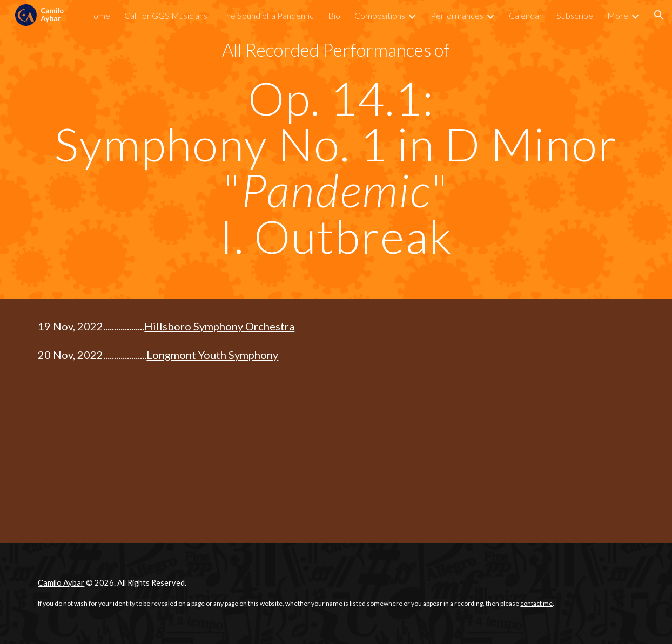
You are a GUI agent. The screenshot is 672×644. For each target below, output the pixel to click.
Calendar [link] (526, 15)
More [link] (618, 15)
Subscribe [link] (575, 15)
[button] (659, 15)
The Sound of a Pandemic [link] (268, 15)
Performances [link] (457, 15)
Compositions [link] (380, 15)
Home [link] (98, 15)
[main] (336, 50)
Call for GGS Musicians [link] (166, 15)
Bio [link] (334, 15)
